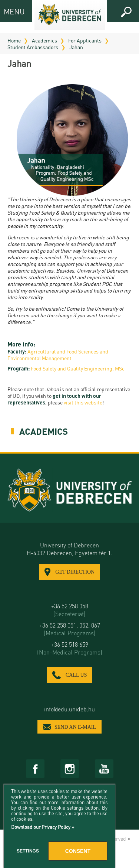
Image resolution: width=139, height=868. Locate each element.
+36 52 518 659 (69, 648)
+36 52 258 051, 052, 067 (69, 629)
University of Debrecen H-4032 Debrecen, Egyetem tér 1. (69, 549)
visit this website (83, 402)
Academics (44, 40)
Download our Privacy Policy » (43, 827)
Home (14, 40)
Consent (78, 851)
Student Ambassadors (33, 47)
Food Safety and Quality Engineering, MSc (78, 368)
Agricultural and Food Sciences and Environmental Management (58, 355)
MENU (10, 11)
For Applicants (85, 40)
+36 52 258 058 (69, 610)
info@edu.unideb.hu (69, 709)
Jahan (76, 47)
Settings (28, 851)
